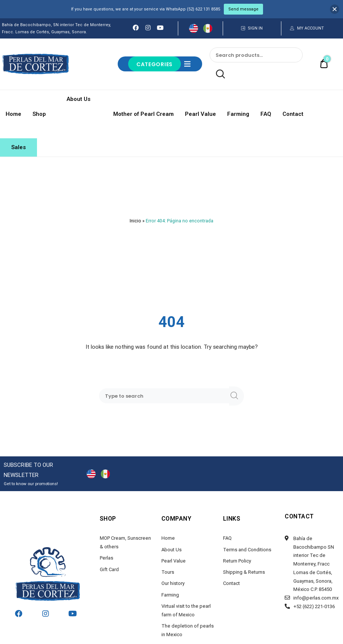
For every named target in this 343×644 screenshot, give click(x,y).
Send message (243, 9)
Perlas (106, 558)
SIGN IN (255, 28)
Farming (238, 114)
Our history (173, 583)
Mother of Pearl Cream (143, 114)
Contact (293, 114)
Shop (39, 114)
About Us (80, 99)
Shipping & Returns (244, 572)
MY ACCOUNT (310, 28)
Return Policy (237, 561)
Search (217, 74)
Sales (18, 147)
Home (13, 114)
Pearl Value (200, 114)
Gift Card (109, 569)
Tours (168, 572)
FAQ (266, 114)
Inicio (135, 221)
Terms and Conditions (247, 550)
